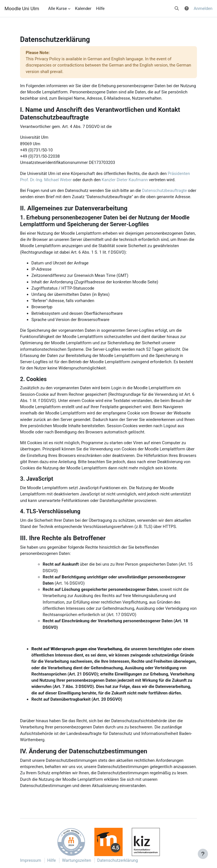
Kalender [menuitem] (83, 8)
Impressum (31, 860)
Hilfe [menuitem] (100, 8)
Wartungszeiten (76, 860)
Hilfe (52, 860)
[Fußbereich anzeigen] (203, 854)
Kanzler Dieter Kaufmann (125, 180)
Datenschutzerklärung (118, 860)
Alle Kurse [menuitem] (57, 8)
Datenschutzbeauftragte (165, 191)
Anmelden (203, 8)
